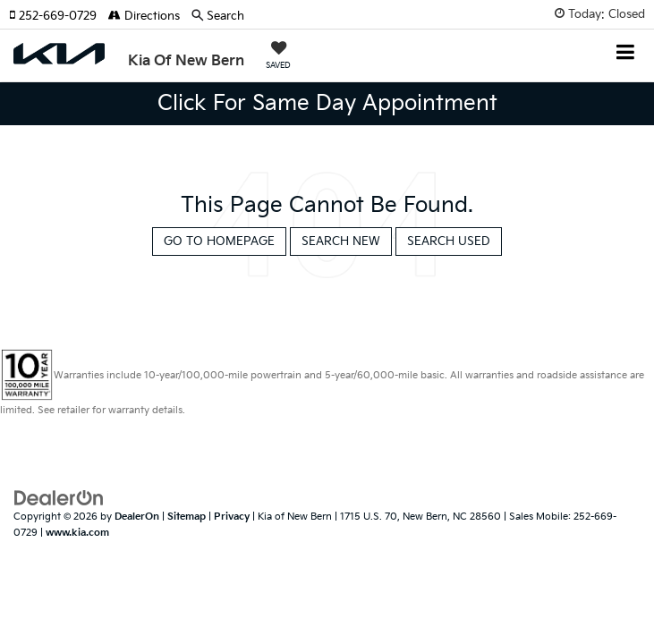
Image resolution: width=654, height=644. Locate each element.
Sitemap (187, 517)
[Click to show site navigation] (626, 54)
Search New (341, 241)
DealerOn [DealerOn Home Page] (137, 517)
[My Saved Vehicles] (278, 57)
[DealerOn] (59, 497)
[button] (59, 16)
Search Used (449, 241)
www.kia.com (77, 533)
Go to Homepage (219, 241)
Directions (144, 16)
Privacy (232, 517)
